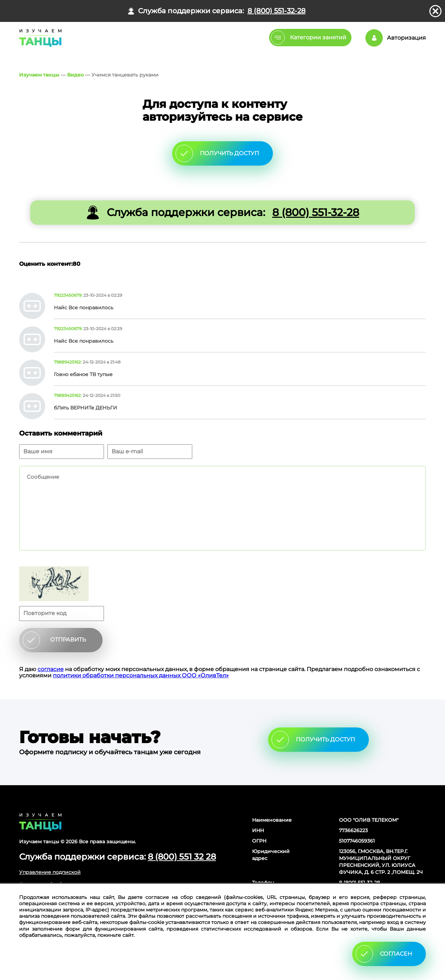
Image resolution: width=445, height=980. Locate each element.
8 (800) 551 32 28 (182, 857)
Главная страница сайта (41, 822)
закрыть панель (435, 11)
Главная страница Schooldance (39, 38)
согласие (51, 669)
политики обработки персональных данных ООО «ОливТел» (141, 675)
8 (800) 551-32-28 (277, 11)
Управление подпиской (50, 872)
